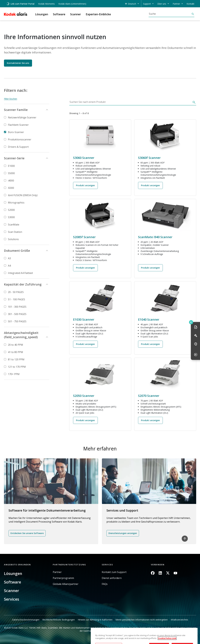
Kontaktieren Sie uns (18, 63)
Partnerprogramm (63, 578)
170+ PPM (14, 374)
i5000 (11, 188)
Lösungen (13, 573)
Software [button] (59, 14)
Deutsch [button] (132, 4)
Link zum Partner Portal (20, 4)
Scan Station (15, 232)
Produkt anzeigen (85, 185)
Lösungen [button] (42, 14)
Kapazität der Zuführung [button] (23, 284)
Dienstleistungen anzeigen (123, 533)
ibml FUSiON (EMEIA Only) (23, 195)
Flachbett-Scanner (18, 125)
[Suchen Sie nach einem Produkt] (130, 103)
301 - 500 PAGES (17, 314)
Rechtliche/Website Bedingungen (59, 620)
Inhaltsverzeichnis (179, 620)
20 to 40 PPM (15, 345)
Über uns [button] (162, 4)
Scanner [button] (76, 14)
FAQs (105, 584)
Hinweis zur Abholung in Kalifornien (95, 620)
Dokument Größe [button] (17, 251)
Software (13, 582)
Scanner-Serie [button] (14, 158)
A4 (9, 266)
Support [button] (147, 4)
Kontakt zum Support (114, 572)
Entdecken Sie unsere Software (27, 533)
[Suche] (170, 14)
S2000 (11, 210)
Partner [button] (176, 4)
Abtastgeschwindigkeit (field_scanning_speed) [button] (21, 335)
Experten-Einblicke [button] (98, 14)
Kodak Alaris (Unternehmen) (72, 4)
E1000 (11, 166)
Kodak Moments (47, 4)
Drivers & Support (18, 147)
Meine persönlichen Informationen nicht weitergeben (142, 620)
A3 (9, 258)
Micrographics (16, 203)
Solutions (13, 239)
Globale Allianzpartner (66, 584)
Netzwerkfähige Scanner (22, 117)
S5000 (11, 173)
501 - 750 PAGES (17, 321)
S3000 (11, 217)
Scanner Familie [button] (16, 110)
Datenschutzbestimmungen (26, 620)
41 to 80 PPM (15, 352)
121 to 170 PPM (17, 367)
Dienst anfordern (112, 578)
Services (12, 599)
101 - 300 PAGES (17, 307)
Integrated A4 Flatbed (20, 273)
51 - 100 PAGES (16, 299)
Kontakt (190, 4)
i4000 (11, 181)
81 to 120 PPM (16, 359)
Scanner (12, 591)
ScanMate (14, 225)
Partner (57, 572)
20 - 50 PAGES (16, 292)
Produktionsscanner (20, 139)
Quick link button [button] (191, 322)
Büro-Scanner (16, 132)
